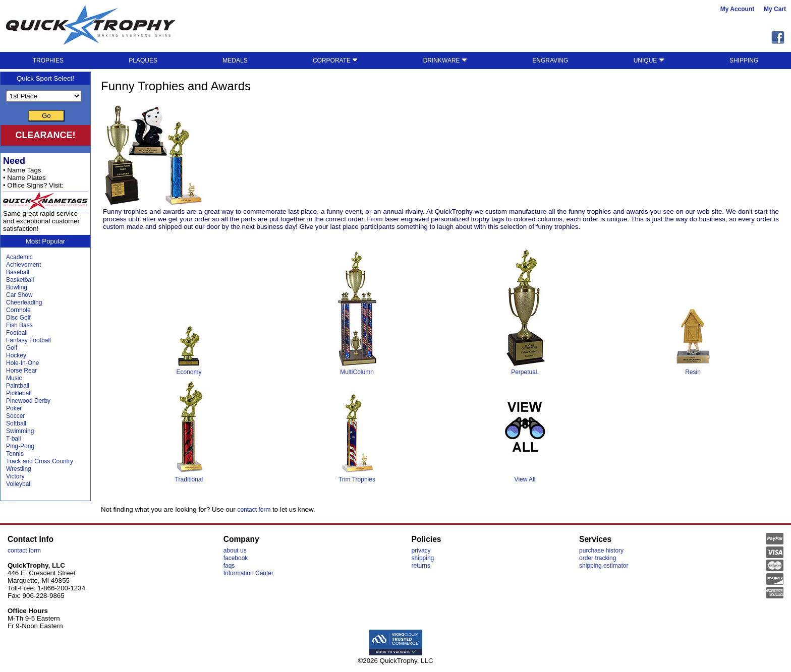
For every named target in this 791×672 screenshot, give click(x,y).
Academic (19, 257)
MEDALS (235, 60)
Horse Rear (21, 371)
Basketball (20, 280)
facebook (236, 558)
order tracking (598, 558)
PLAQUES (143, 60)
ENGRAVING (550, 60)
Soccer (15, 416)
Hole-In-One (22, 363)
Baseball (18, 272)
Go (46, 116)
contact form (254, 510)
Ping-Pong (20, 446)
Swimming (20, 431)
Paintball (18, 386)
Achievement (23, 265)
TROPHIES (48, 60)
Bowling (17, 287)
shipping (423, 558)
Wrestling (19, 469)
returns (421, 566)
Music (14, 378)
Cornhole (18, 310)
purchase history (601, 551)
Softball (16, 423)
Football (17, 333)
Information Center (248, 573)
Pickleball (19, 393)
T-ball (13, 439)
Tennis (15, 454)
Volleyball (19, 484)
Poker (14, 408)
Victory (15, 476)
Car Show (19, 295)
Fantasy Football (29, 340)
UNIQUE (649, 60)
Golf (12, 348)
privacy (421, 551)
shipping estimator (604, 566)
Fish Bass (19, 325)
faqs (229, 566)
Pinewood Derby (28, 401)
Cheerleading (24, 302)
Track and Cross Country (40, 461)
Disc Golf (18, 318)
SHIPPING (744, 60)
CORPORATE (335, 60)
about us (235, 551)
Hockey (16, 355)
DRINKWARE (445, 60)
